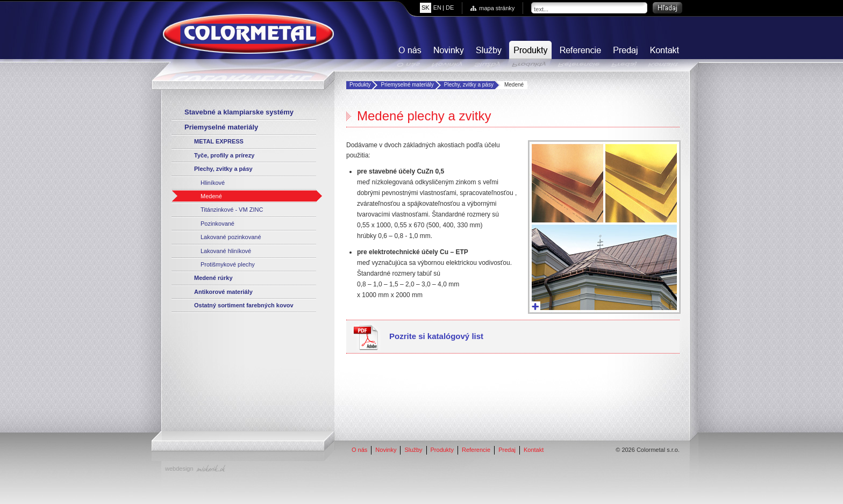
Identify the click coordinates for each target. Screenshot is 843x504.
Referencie (579, 54)
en (437, 8)
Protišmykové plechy (228, 264)
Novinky (447, 54)
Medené (211, 196)
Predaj (624, 54)
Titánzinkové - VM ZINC (232, 210)
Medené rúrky (213, 278)
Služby (487, 54)
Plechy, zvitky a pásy (469, 85)
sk (426, 8)
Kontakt (664, 54)
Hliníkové (213, 183)
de (450, 8)
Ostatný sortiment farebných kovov (244, 305)
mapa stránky (497, 8)
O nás (409, 54)
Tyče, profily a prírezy (224, 155)
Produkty (529, 54)
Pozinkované (217, 224)
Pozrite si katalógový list (436, 336)
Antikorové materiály (223, 292)
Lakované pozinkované (231, 237)
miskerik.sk (211, 468)
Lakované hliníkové (226, 251)
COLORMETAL (248, 34)
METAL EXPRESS (219, 141)
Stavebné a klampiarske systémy (239, 112)
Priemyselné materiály (407, 85)
